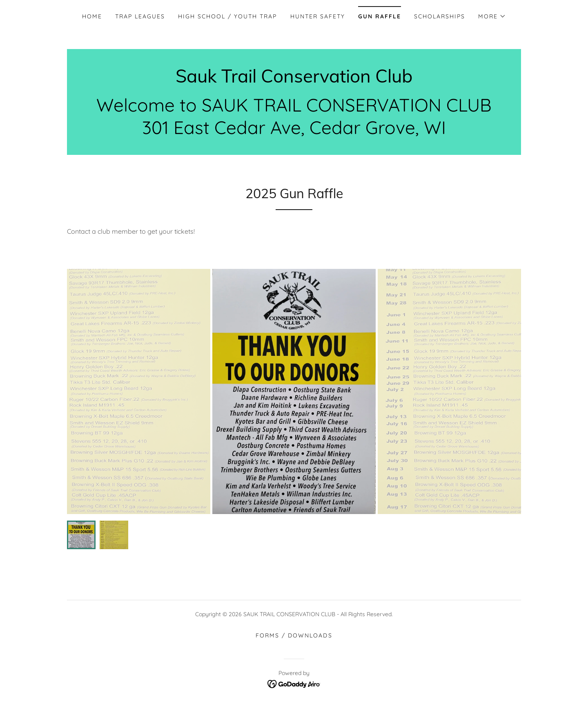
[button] (492, 16)
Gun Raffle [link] (380, 16)
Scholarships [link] (440, 16)
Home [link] (92, 16)
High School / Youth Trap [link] (227, 16)
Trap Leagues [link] (140, 16)
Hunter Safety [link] (318, 16)
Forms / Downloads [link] (294, 635)
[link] (294, 80)
